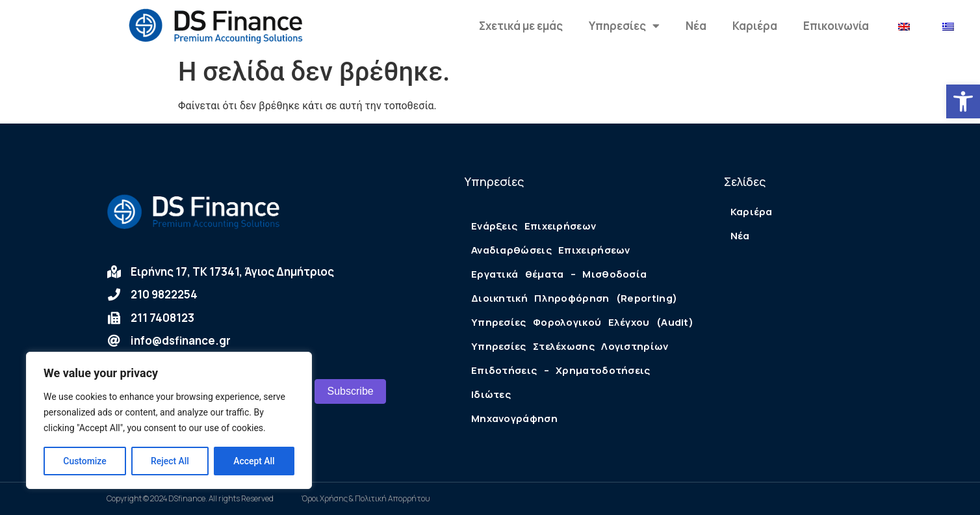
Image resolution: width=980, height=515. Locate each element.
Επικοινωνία (836, 26)
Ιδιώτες (491, 394)
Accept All (254, 461)
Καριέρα (755, 26)
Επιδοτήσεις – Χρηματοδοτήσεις (561, 370)
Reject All (170, 461)
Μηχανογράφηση (514, 418)
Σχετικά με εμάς (521, 26)
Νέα (696, 26)
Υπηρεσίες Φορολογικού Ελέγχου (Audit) (582, 322)
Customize (85, 461)
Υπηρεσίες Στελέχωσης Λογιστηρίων (570, 346)
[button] (963, 101)
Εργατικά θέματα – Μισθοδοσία (559, 274)
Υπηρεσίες (624, 26)
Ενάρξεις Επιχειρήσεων (534, 226)
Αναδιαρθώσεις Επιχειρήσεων (551, 250)
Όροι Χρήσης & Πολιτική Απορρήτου (366, 498)
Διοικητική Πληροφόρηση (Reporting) (574, 298)
